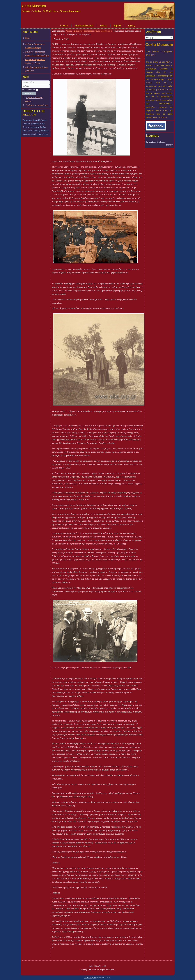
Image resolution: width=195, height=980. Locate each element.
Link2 (97, 966)
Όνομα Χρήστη (22, 84)
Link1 (91, 966)
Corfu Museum (34, 6)
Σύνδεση (29, 93)
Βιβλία (117, 26)
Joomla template (90, 978)
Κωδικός (22, 88)
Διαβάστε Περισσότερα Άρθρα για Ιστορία (92, 31)
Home (28, 38)
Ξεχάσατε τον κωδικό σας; (37, 105)
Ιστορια (64, 26)
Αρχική (69, 31)
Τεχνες (131, 26)
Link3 (104, 966)
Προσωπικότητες (84, 26)
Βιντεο (104, 26)
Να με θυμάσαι (28, 90)
